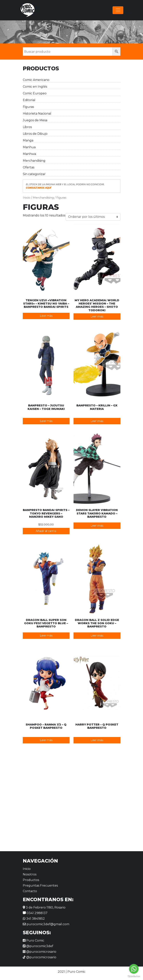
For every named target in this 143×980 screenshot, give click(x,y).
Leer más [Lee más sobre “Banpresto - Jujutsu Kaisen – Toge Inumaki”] (46, 421)
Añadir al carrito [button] (46, 531)
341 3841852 (34, 919)
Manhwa (29, 154)
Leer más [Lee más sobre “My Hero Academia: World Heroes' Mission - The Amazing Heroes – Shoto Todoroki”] (97, 316)
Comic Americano (36, 80)
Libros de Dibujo (35, 134)
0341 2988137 (35, 913)
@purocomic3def (38, 946)
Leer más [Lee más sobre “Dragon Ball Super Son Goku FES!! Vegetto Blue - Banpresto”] (46, 636)
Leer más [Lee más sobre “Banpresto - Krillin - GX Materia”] (97, 421)
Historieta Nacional (37, 114)
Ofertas (29, 167)
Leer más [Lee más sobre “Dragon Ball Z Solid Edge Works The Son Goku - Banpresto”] (97, 636)
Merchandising (34, 161)
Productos (31, 880)
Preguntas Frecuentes (40, 886)
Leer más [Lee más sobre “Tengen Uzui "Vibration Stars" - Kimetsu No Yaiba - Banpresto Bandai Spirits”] (46, 316)
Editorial (29, 100)
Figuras (28, 107)
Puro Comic (34, 940)
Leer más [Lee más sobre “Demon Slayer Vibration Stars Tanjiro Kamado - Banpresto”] (97, 526)
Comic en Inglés (35, 87)
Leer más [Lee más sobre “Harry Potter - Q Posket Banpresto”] (97, 740)
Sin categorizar (34, 174)
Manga (28, 140)
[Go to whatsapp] (134, 969)
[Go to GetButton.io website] (134, 976)
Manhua (29, 147)
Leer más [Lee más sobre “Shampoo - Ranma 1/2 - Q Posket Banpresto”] (46, 740)
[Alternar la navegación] (118, 10)
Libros (27, 127)
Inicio (27, 198)
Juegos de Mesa (35, 120)
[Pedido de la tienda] (93, 217)
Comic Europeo (35, 93)
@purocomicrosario (40, 952)
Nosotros (30, 874)
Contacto (30, 891)
